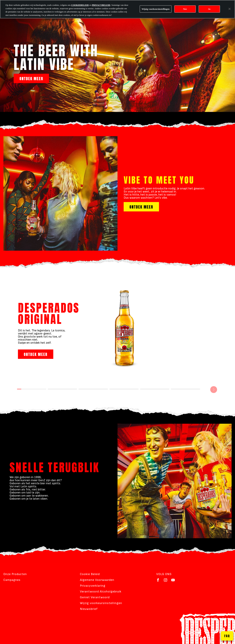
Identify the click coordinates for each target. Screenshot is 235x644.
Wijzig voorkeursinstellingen (101, 603)
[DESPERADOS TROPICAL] (155, 393)
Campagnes (12, 580)
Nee (185, 9)
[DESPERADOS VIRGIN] (185, 393)
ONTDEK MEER (31, 79)
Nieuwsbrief (89, 609)
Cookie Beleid (90, 574)
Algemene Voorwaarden (97, 580)
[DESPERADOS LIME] (93, 393)
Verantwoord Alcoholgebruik (101, 592)
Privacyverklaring (93, 586)
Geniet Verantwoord (95, 597)
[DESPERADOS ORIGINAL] (32, 393)
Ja (209, 9)
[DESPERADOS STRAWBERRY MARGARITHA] (124, 393)
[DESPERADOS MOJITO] (62, 393)
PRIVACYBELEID (101, 5)
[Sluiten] (230, 9)
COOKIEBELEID (80, 5)
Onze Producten (15, 574)
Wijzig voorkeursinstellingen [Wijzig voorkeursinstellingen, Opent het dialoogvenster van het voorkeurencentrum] (155, 9)
